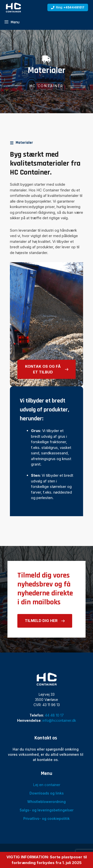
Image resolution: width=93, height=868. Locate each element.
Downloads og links (47, 793)
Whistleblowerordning (46, 802)
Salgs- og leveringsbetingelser (46, 810)
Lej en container (47, 785)
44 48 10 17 (54, 715)
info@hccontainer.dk (59, 720)
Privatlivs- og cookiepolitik (46, 818)
